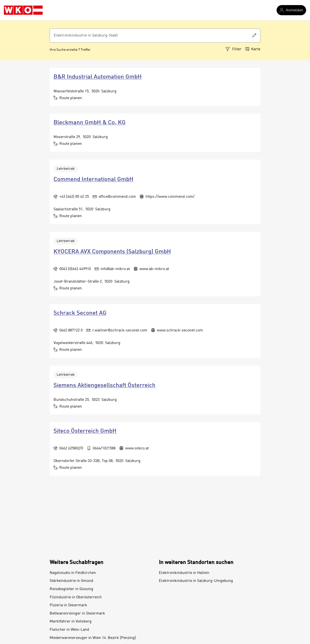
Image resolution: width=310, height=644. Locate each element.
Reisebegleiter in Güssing (71, 589)
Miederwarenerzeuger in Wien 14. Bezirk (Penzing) (93, 638)
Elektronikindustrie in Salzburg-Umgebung (196, 581)
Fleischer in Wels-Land (69, 630)
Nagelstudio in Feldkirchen (73, 573)
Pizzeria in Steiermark (68, 605)
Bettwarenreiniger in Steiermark (77, 614)
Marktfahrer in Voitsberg (71, 622)
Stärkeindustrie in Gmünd (71, 581)
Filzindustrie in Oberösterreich (76, 597)
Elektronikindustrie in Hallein (184, 573)
